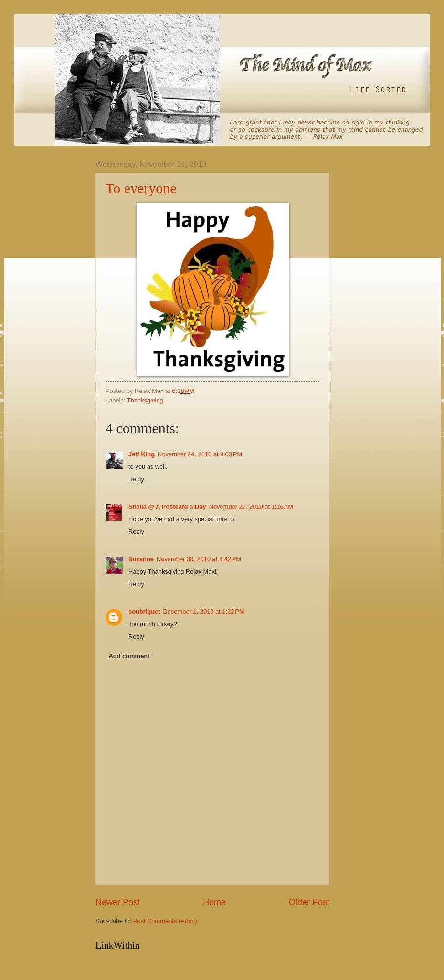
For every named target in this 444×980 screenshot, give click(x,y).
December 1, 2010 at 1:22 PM (204, 612)
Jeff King (142, 454)
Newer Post (118, 902)
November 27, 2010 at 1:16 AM (251, 507)
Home (214, 902)
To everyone (141, 188)
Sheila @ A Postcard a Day (167, 507)
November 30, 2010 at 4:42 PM (199, 559)
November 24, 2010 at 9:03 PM (200, 454)
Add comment (129, 656)
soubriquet (144, 612)
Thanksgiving (145, 400)
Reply (136, 479)
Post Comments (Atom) (165, 921)
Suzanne (141, 559)
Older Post (309, 902)
